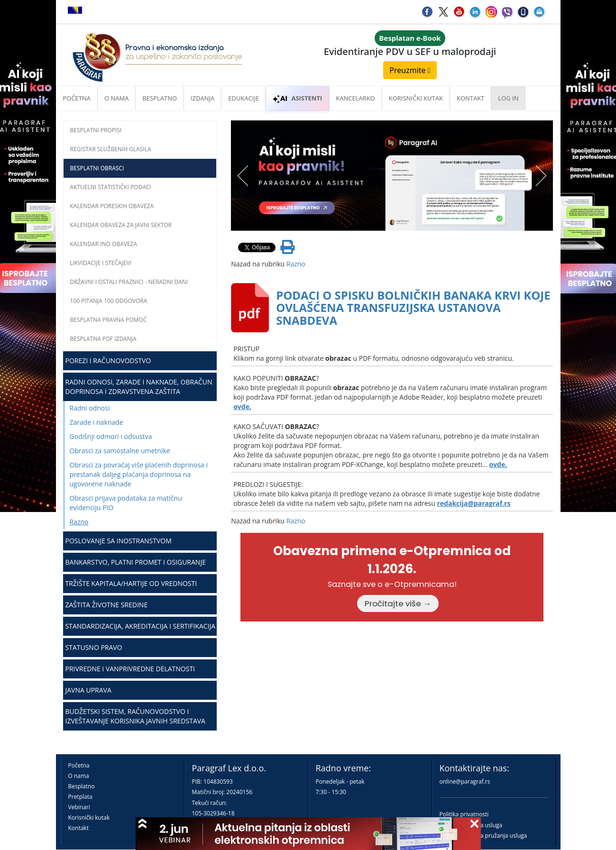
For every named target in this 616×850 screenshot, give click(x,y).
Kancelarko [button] (355, 98)
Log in (508, 98)
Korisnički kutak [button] (416, 98)
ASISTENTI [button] (297, 98)
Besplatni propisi (96, 130)
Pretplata (80, 797)
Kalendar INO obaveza (104, 244)
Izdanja (202, 98)
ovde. (242, 407)
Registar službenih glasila (111, 149)
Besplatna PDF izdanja (103, 339)
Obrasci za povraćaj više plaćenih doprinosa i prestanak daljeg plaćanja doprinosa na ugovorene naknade (139, 474)
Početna (77, 98)
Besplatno (160, 98)
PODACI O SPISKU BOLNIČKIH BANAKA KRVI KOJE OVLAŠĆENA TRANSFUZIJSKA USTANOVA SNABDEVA (413, 308)
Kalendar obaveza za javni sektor (121, 225)
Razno (79, 522)
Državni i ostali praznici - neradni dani (129, 282)
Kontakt (78, 828)
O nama (116, 98)
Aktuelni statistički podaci (111, 187)
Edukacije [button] (244, 98)
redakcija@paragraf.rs (473, 503)
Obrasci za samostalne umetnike (120, 451)
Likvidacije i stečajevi (101, 263)
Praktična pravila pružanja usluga (483, 836)
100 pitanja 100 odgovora (109, 301)
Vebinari (79, 807)
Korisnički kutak (89, 818)
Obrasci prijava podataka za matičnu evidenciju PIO (126, 503)
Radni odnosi (90, 408)
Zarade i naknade (97, 422)
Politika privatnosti (464, 814)
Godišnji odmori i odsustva (111, 436)
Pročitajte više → (398, 603)
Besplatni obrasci (97, 168)
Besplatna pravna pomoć (109, 320)
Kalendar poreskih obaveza (112, 206)
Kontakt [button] (470, 98)
